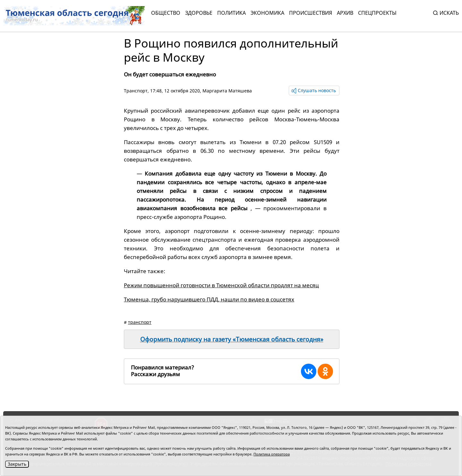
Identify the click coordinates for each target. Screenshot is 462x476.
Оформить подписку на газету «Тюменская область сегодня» (232, 339)
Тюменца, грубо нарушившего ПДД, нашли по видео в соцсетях (209, 299)
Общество (166, 13)
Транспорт (136, 91)
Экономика (267, 13)
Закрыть (17, 464)
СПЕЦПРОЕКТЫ (377, 13)
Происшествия (311, 13)
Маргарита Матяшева (227, 91)
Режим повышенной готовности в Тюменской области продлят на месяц (221, 285)
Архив (345, 13)
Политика (231, 13)
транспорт (140, 322)
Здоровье (199, 13)
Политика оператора (272, 454)
